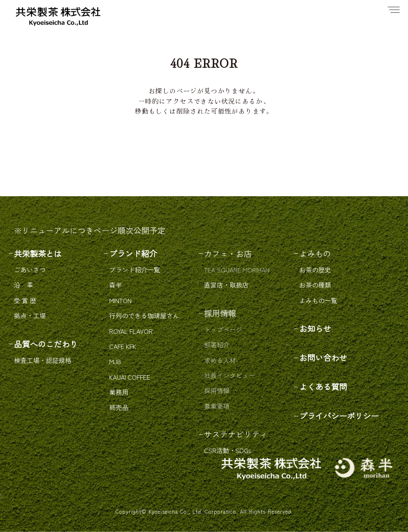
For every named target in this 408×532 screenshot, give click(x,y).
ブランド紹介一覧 (135, 270)
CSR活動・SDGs (228, 450)
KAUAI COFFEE (130, 377)
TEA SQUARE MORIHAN (237, 270)
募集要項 (217, 406)
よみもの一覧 (318, 300)
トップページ (223, 329)
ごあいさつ (30, 270)
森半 (116, 285)
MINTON (120, 300)
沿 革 (24, 285)
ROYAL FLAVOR (131, 331)
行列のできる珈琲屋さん (144, 315)
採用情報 (217, 390)
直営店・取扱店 (226, 285)
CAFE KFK (123, 346)
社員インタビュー (229, 375)
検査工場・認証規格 (43, 360)
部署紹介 (217, 345)
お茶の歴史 (315, 270)
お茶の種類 (315, 285)
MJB (115, 361)
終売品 (119, 407)
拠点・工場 (30, 315)
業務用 (119, 392)
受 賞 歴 (25, 300)
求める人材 (220, 360)
